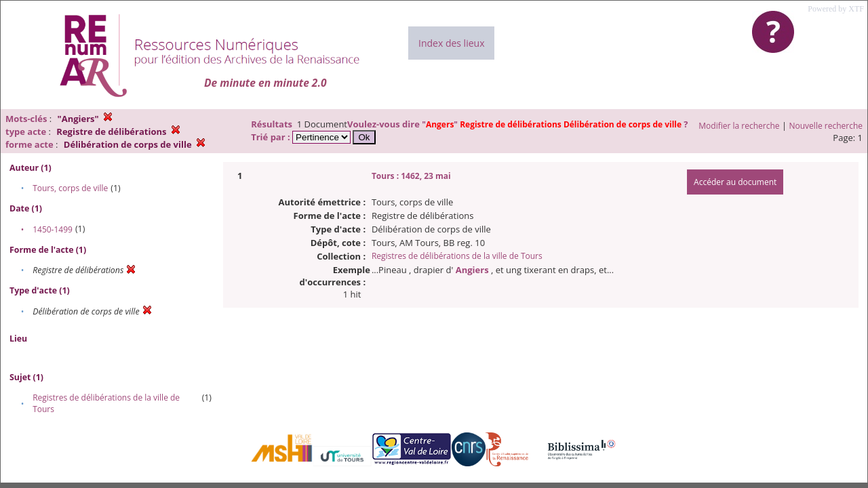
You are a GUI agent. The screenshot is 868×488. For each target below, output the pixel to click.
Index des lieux (451, 43)
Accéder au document (735, 182)
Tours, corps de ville (70, 188)
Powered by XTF (836, 9)
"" (553, 124)
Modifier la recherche (739, 126)
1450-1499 (53, 229)
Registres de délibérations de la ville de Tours (457, 256)
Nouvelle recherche (826, 126)
